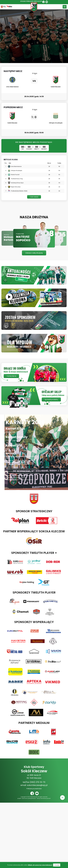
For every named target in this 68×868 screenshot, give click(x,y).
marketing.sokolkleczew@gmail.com (20, 456)
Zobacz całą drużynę (34, 253)
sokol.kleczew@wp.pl (37, 785)
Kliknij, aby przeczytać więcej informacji (40, 865)
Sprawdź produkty (51, 399)
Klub (10, 163)
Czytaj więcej (11, 376)
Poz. (6, 163)
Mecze (49, 163)
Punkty (59, 163)
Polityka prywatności (34, 789)
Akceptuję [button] (57, 865)
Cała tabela (34, 197)
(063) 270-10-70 (38, 782)
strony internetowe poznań (44, 798)
